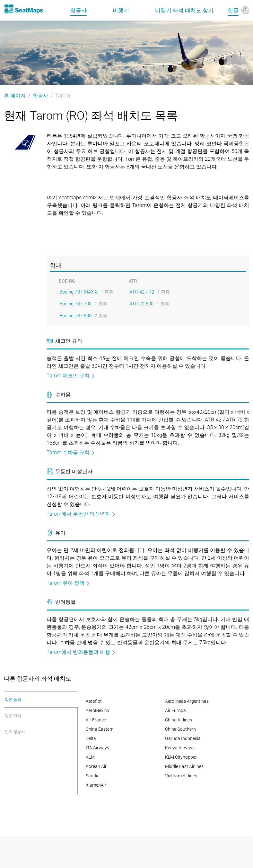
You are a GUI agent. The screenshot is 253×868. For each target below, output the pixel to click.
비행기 (121, 10)
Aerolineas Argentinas (187, 701)
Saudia (93, 776)
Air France (96, 720)
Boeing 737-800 (75, 316)
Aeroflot (94, 701)
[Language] (238, 10)
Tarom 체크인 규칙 (71, 376)
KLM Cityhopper (181, 757)
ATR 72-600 (141, 304)
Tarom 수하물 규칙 (71, 452)
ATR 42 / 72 (142, 292)
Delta (91, 738)
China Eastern (100, 729)
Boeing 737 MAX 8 (79, 292)
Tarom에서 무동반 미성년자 (81, 514)
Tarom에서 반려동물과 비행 (81, 652)
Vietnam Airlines (181, 776)
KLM (90, 757)
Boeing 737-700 (75, 304)
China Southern (180, 729)
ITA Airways (97, 748)
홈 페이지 (15, 96)
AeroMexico (97, 710)
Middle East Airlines (184, 766)
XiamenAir (96, 785)
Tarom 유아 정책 (68, 583)
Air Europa (175, 710)
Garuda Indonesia (183, 738)
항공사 (79, 10)
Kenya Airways (180, 748)
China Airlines (179, 720)
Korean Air (96, 766)
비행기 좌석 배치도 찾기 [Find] (184, 10)
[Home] (23, 9)
